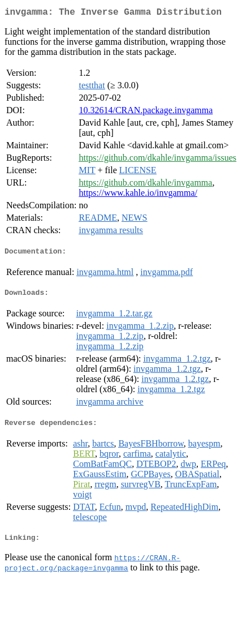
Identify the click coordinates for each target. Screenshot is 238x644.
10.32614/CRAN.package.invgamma (146, 112)
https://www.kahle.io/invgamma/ (138, 195)
